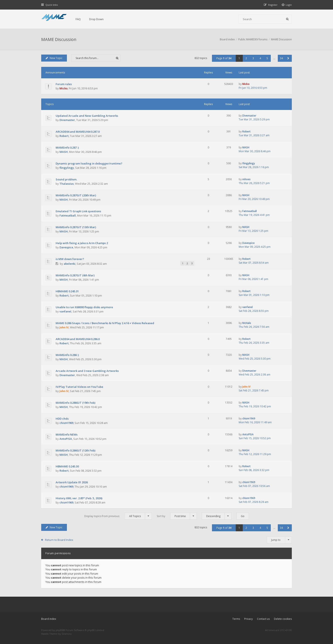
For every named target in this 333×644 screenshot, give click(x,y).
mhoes (246, 179)
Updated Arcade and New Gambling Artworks (87, 116)
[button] (288, 58)
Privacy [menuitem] (248, 619)
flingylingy (67, 168)
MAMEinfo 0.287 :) (67, 148)
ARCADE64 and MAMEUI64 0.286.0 (78, 339)
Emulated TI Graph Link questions (78, 211)
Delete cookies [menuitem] (283, 619)
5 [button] (267, 58)
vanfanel (65, 311)
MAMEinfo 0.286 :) (67, 355)
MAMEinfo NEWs (67, 434)
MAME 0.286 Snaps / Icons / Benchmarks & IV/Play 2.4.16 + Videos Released (105, 323)
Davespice (66, 247)
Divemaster (67, 120)
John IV (64, 327)
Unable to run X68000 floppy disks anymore (84, 307)
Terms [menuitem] (236, 619)
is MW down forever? (70, 259)
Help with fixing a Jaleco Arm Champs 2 (82, 243)
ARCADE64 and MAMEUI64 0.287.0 (78, 132)
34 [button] (281, 58)
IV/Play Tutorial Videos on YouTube (79, 387)
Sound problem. (66, 179)
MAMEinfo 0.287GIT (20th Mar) (76, 195)
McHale (247, 323)
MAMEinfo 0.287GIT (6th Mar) (75, 275)
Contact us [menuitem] (263, 619)
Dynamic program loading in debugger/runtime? (89, 163)
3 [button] (253, 58)
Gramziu (67, 634)
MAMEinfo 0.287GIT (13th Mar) (76, 227)
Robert (64, 136)
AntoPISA (66, 439)
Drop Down (96, 19)
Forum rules (64, 84)
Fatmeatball (68, 215)
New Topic (54, 58)
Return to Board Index (59, 540)
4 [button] (260, 58)
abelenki (70, 264)
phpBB (59, 630)
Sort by (177, 516)
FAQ (78, 19)
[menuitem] (287, 5)
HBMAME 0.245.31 (67, 291)
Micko (63, 88)
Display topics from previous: (118, 516)
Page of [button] (224, 58)
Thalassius (67, 184)
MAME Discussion (59, 39)
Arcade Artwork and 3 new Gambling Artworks (87, 371)
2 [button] (246, 58)
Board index (49, 619)
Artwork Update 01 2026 (72, 482)
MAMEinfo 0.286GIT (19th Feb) (75, 403)
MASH (64, 152)
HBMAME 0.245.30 (67, 466)
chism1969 (66, 423)
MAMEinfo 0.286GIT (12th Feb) (75, 450)
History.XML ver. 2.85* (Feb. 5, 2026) (79, 498)
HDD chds (62, 419)
